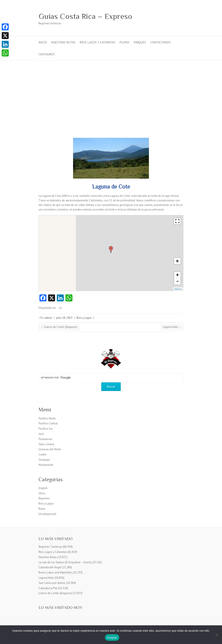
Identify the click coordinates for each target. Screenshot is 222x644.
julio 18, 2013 (64, 318)
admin (48, 318)
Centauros (47, 54)
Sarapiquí (44, 460)
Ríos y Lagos (84, 318)
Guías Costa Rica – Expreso (85, 16)
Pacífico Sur (46, 429)
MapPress (178, 289)
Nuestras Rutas (63, 42)
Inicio (43, 42)
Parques (140, 42)
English (43, 488)
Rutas (42, 509)
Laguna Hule (172, 327)
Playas (125, 42)
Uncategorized (47, 514)
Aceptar (112, 638)
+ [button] (178, 275)
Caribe (42, 454)
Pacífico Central (48, 423)
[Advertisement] (111, 93)
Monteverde (46, 465)
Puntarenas (45, 439)
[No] (217, 635)
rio (60, 308)
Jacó (41, 434)
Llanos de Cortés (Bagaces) (59, 327)
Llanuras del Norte (50, 449)
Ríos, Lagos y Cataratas (98, 42)
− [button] (177, 281)
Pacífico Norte (47, 418)
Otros (42, 493)
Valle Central (46, 444)
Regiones (44, 498)
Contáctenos (160, 42)
